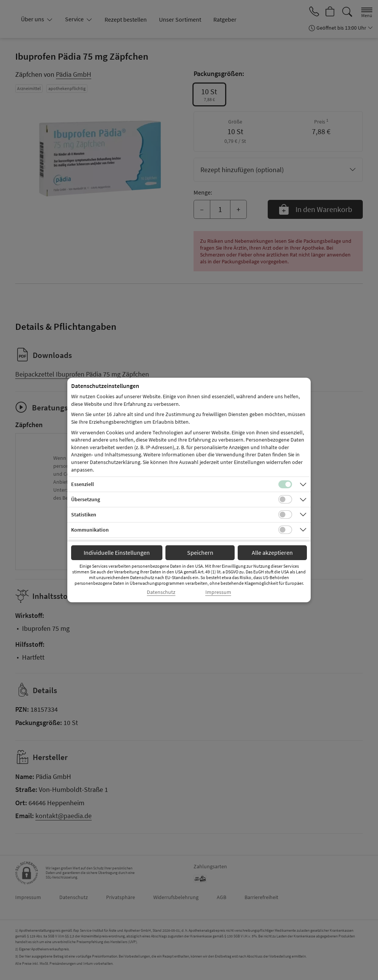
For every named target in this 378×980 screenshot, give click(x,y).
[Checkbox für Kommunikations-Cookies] (285, 530)
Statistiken (84, 515)
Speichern (200, 553)
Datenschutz (161, 592)
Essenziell (83, 484)
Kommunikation (90, 530)
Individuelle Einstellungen (117, 553)
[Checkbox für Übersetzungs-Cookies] (285, 499)
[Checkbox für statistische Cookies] (285, 515)
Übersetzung (86, 499)
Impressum (218, 592)
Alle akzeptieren (272, 553)
